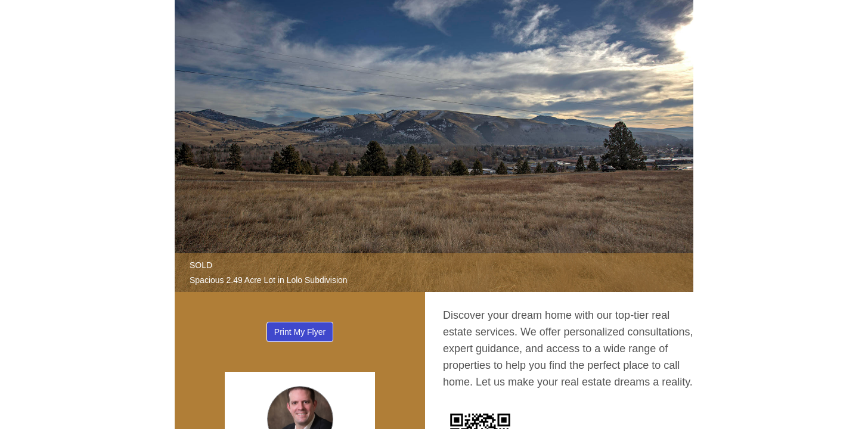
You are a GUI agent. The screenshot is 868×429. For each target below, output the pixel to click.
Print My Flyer (300, 332)
